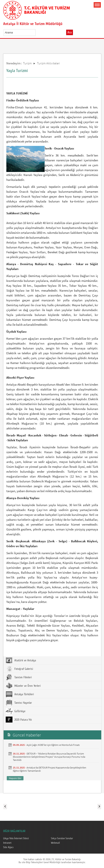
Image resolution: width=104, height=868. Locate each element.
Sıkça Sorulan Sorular (62, 838)
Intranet (7, 843)
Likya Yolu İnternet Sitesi (16, 838)
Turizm (27, 63)
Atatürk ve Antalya (21, 660)
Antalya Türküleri (20, 694)
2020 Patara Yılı (19, 720)
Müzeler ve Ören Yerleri (23, 686)
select (37, 32)
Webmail (55, 843)
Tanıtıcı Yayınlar (19, 703)
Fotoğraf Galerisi (19, 669)
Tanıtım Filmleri (19, 677)
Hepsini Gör (15, 778)
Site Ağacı (8, 847)
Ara (70, 32)
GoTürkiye (16, 711)
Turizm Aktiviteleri (48, 63)
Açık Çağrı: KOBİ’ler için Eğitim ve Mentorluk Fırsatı (53, 745)
